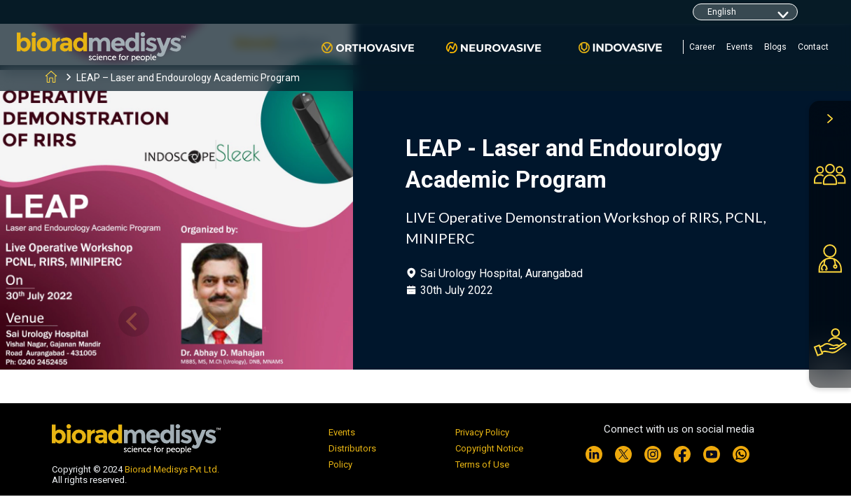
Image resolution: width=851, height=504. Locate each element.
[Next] (212, 321)
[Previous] (134, 321)
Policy (340, 464)
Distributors (352, 448)
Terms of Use (482, 464)
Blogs (775, 47)
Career (702, 47)
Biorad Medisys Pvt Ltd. (172, 469)
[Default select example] (745, 12)
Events (740, 47)
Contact (813, 47)
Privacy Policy (482, 432)
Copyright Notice (489, 448)
